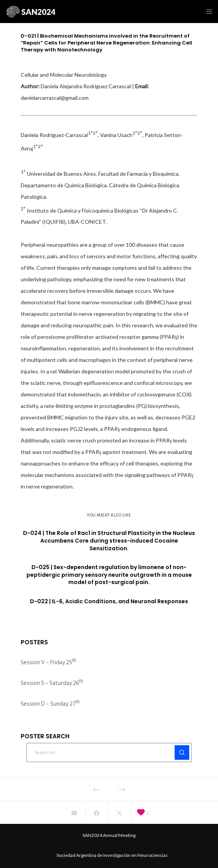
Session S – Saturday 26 (52, 683)
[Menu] (207, 12)
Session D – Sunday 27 (50, 704)
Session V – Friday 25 (49, 663)
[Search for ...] (109, 752)
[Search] (182, 752)
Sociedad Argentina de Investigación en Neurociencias (112, 855)
